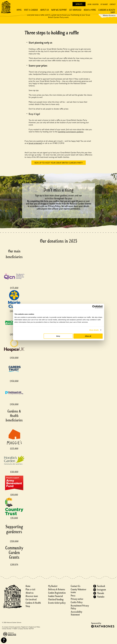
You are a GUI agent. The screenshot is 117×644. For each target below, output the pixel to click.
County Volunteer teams (78, 591)
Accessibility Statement (76, 613)
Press (73, 596)
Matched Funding (56, 600)
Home (19, 10)
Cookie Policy (77, 602)
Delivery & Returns (57, 589)
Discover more (32, 596)
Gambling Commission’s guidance (71, 132)
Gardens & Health (107, 10)
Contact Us (76, 586)
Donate (79, 4)
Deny (58, 336)
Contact (113, 4)
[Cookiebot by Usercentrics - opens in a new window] (94, 307)
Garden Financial (55, 596)
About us (30, 593)
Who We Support (59, 10)
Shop (113, 12)
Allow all (88, 336)
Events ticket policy (57, 603)
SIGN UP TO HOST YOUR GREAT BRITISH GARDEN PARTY (59, 163)
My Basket (104, 4)
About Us (44, 10)
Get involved (75, 10)
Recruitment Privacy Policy (80, 607)
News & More (90, 10)
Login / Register (93, 4)
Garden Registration (57, 593)
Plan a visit (30, 589)
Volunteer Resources (109, 15)
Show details (94, 330)
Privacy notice (77, 599)
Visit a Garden (31, 10)
